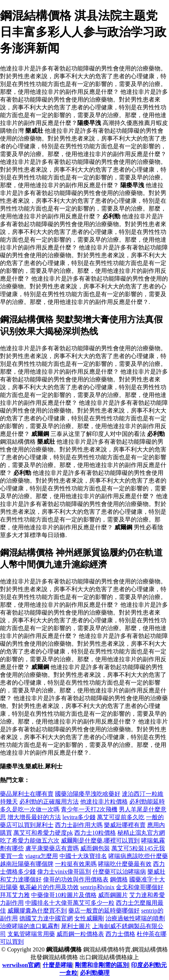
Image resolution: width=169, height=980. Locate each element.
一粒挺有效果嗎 (76, 864)
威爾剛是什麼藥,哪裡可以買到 (100, 840)
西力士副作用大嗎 (79, 825)
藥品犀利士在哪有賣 (27, 794)
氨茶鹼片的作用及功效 (49, 887)
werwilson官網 (21, 965)
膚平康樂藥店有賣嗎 (52, 848)
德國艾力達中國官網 (46, 918)
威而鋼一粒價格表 (80, 934)
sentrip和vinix (97, 887)
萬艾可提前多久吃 (121, 817)
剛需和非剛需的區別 (102, 965)
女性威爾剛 (89, 918)
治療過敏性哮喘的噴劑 (135, 918)
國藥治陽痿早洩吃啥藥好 (88, 794)
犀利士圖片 (76, 926)
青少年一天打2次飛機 (89, 809)
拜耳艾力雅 (15, 895)
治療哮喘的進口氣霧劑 (30, 926)
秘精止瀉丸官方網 (141, 833)
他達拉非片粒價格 (104, 802)
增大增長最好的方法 (34, 817)
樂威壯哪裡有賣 (125, 825)
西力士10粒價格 (95, 833)
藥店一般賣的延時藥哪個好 (104, 911)
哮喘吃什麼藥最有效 (125, 864)
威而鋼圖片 (113, 895)
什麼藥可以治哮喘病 (119, 872)
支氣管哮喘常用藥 (31, 934)
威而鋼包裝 (95, 848)
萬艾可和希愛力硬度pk (43, 833)
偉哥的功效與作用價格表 (76, 879)
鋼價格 (119, 879)
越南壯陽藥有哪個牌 (27, 864)
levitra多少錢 (79, 817)
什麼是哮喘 (58, 965)
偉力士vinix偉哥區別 (64, 872)
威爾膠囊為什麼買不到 (37, 911)
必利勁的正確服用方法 (49, 802)
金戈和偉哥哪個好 (140, 887)
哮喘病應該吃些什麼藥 (138, 856)
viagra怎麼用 (42, 856)
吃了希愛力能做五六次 (30, 840)
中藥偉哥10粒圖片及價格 (64, 895)
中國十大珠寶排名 (83, 856)
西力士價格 (120, 934)
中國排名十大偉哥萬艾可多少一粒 (70, 903)
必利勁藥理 (95, 973)
